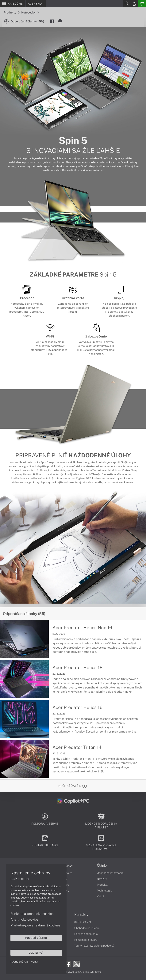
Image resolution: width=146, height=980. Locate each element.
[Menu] (13, 4)
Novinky (102, 879)
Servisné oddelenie (86, 934)
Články (102, 865)
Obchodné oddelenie (87, 928)
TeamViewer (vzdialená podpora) (94, 946)
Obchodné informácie (110, 873)
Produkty (12, 12)
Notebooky (30, 12)
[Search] (126, 4)
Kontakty (81, 915)
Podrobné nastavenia (24, 962)
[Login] (134, 4)
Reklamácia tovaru (86, 940)
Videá (100, 896)
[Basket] (142, 4)
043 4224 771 (83, 922)
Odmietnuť (36, 953)
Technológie (105, 891)
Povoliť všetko (36, 938)
